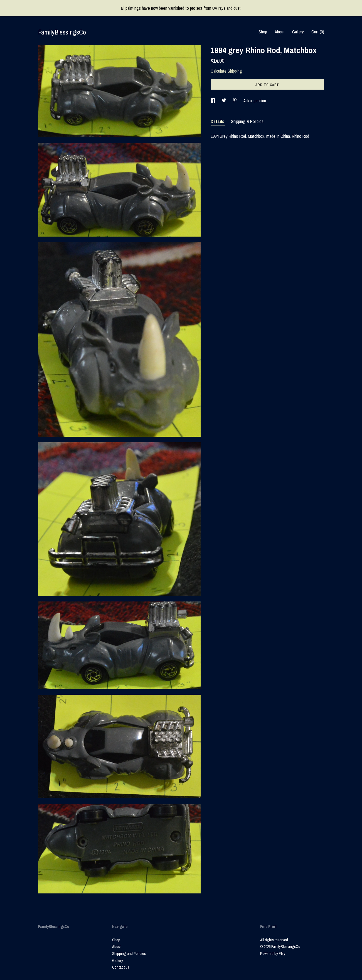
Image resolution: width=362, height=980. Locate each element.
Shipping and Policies (129, 954)
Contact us (121, 967)
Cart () (318, 32)
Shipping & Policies (247, 121)
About (280, 32)
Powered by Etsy (273, 954)
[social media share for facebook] (213, 101)
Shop (263, 32)
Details (218, 121)
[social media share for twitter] (224, 101)
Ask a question (255, 101)
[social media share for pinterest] (235, 101)
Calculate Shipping (226, 71)
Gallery (298, 32)
